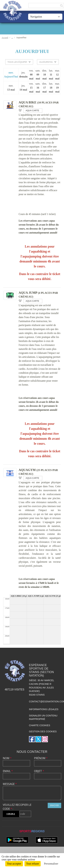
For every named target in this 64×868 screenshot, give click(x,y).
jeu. (23, 75)
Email (8, 771)
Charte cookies (39, 725)
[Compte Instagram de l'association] (45, 739)
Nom (7, 758)
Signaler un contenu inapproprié (43, 717)
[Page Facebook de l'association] (32, 739)
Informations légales (44, 709)
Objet (39, 771)
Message (10, 784)
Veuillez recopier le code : (17, 807)
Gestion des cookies (43, 731)
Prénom (41, 758)
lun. (51, 75)
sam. (38, 75)
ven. (31, 75)
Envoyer (54, 805)
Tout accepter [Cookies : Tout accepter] (14, 864)
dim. (45, 75)
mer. (11, 75)
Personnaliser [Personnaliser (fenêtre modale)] (51, 864)
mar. (57, 75)
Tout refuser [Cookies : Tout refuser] (33, 864)
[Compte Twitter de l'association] (38, 739)
